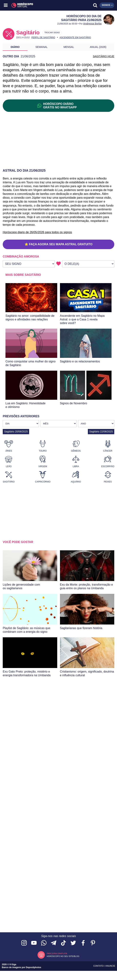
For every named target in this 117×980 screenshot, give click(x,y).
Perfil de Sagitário (43, 37)
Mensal (69, 47)
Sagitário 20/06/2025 (16, 432)
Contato (99, 966)
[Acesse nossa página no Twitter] (73, 943)
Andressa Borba (92, 24)
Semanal (42, 47)
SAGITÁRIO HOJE (104, 56)
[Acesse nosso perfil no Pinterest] (93, 943)
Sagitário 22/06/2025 (101, 432)
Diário (15, 47)
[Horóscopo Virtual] (32, 5)
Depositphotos (34, 967)
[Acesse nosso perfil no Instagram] (24, 943)
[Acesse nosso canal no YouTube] (34, 943)
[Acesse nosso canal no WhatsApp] (44, 943)
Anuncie (110, 966)
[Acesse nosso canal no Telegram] (54, 943)
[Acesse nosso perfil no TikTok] (63, 943)
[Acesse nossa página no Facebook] (83, 943)
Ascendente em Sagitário (75, 37)
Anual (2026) (98, 47)
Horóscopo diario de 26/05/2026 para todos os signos (37, 232)
